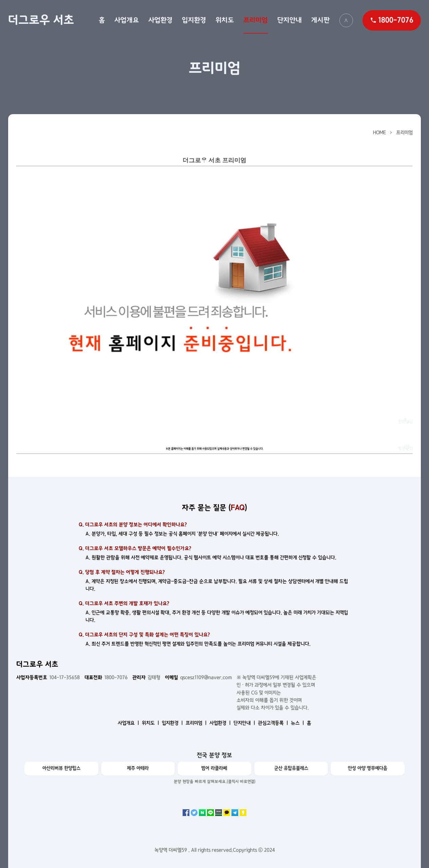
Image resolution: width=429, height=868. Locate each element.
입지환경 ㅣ (173, 723)
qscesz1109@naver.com (198, 677)
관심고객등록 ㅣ (274, 723)
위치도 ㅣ (151, 723)
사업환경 (160, 20)
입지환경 (194, 20)
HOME (379, 132)
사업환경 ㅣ (221, 723)
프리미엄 (256, 20)
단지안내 (290, 20)
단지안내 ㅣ (245, 723)
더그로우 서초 (41, 20)
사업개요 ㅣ (129, 723)
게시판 (321, 20)
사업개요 (127, 20)
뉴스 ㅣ (298, 723)
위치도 (225, 20)
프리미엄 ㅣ (197, 723)
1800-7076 (106, 677)
